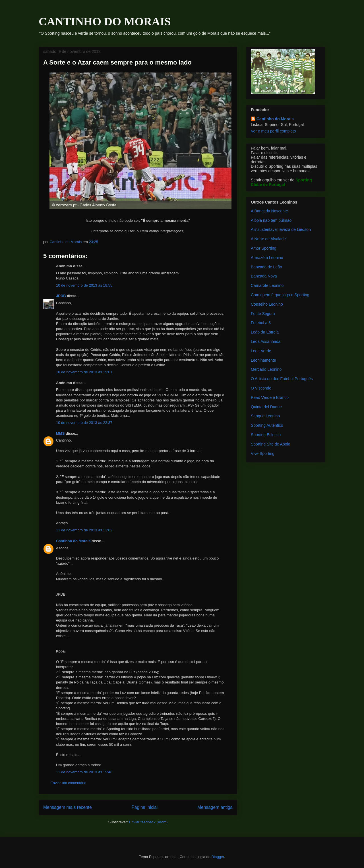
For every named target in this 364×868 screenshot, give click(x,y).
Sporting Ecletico (266, 435)
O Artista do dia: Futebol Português (282, 379)
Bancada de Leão (266, 267)
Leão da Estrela (265, 332)
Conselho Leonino (267, 304)
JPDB (61, 296)
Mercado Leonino (266, 369)
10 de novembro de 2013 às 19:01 (84, 372)
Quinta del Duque (266, 407)
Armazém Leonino (267, 258)
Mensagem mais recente (68, 807)
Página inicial (144, 807)
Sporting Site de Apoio (271, 444)
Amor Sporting (263, 248)
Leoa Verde (261, 351)
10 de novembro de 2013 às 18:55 (84, 285)
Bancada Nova (264, 276)
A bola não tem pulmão (271, 220)
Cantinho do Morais (73, 541)
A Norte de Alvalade (268, 239)
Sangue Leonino (265, 416)
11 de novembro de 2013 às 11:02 (84, 530)
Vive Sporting (263, 453)
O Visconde (261, 388)
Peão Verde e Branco (270, 397)
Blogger (218, 857)
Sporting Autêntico (267, 425)
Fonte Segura (263, 314)
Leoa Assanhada (266, 341)
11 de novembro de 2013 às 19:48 (84, 772)
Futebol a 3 (261, 323)
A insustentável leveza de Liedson (281, 229)
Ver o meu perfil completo (273, 131)
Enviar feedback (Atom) (148, 822)
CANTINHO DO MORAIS (105, 21)
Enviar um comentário (68, 783)
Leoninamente (263, 360)
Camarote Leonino (267, 285)
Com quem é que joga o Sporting (280, 295)
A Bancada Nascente (269, 211)
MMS (60, 433)
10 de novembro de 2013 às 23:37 (84, 423)
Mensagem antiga (215, 807)
